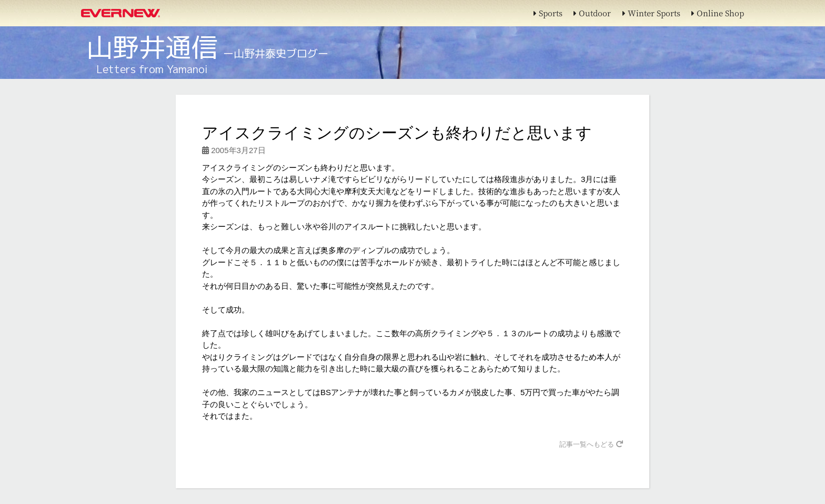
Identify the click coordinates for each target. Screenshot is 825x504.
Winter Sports (651, 13)
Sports (548, 13)
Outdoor (592, 13)
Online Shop (718, 13)
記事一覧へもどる (591, 444)
